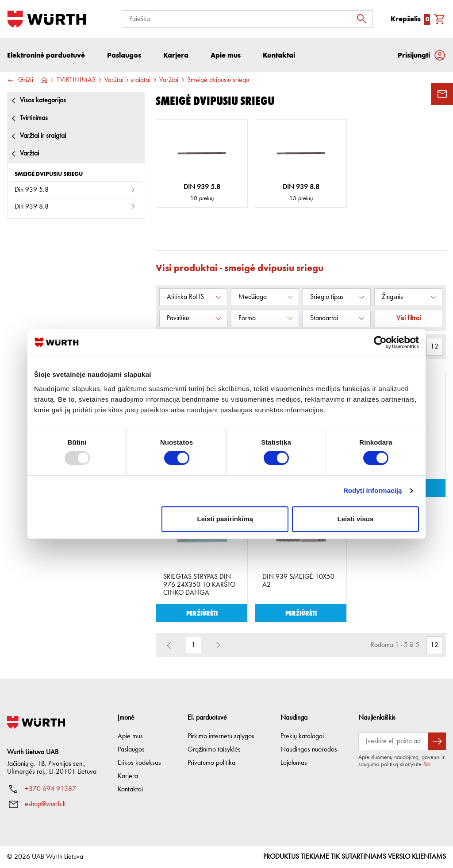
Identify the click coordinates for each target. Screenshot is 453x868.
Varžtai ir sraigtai (127, 80)
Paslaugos (131, 750)
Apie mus (130, 736)
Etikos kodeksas (139, 763)
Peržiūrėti (202, 613)
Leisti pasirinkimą (225, 519)
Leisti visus (356, 519)
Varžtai (169, 80)
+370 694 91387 (50, 789)
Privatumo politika (211, 763)
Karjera (128, 776)
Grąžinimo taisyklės (214, 750)
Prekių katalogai (302, 736)
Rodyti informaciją (373, 490)
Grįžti (20, 80)
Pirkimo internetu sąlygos (221, 736)
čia (427, 764)
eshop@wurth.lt (45, 804)
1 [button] (194, 645)
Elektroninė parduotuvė (46, 55)
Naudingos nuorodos (309, 750)
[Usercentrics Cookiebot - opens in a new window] (380, 342)
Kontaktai (130, 790)
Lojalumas (294, 763)
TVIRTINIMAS (76, 80)
